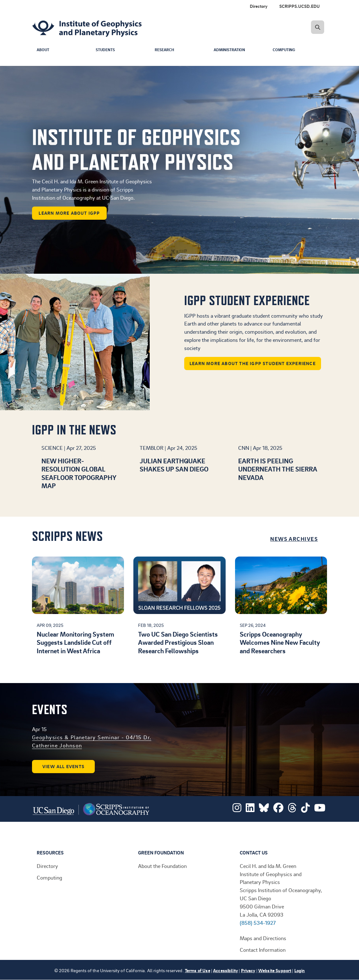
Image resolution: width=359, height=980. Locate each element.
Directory (47, 866)
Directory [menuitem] (259, 6)
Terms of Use (198, 970)
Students (106, 50)
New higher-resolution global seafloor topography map (79, 473)
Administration (231, 50)
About (43, 50)
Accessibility (225, 970)
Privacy (248, 970)
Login (300, 970)
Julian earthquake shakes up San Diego (174, 465)
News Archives (294, 539)
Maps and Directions (263, 938)
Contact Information (263, 950)
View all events (63, 766)
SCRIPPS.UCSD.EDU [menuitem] (300, 6)
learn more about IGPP (69, 213)
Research (165, 50)
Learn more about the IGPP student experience (253, 363)
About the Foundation (162, 866)
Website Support (275, 970)
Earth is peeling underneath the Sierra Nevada (278, 469)
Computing (285, 50)
